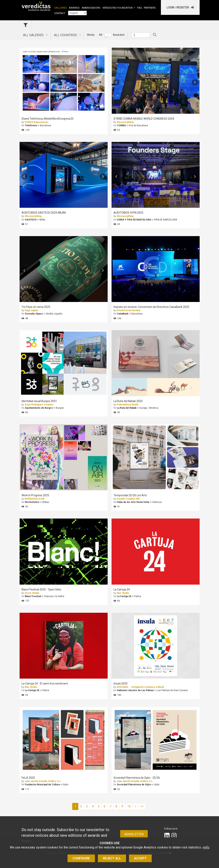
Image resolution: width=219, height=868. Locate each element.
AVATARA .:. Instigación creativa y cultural (140, 687)
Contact (60, 13)
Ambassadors (91, 8)
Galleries (61, 8)
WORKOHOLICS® (35, 499)
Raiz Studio (123, 593)
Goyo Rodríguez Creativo (39, 405)
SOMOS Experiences (36, 122)
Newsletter (134, 834)
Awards (74, 8)
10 (129, 806)
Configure (81, 858)
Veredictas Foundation (118, 8)
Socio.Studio (32, 593)
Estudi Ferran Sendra (128, 310)
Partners (150, 8)
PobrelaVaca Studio (128, 405)
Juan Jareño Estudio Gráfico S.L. (43, 781)
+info (206, 847)
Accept (140, 858)
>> (142, 806)
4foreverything (125, 122)
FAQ (140, 8)
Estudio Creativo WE (128, 499)
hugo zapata (31, 310)
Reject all (112, 858)
